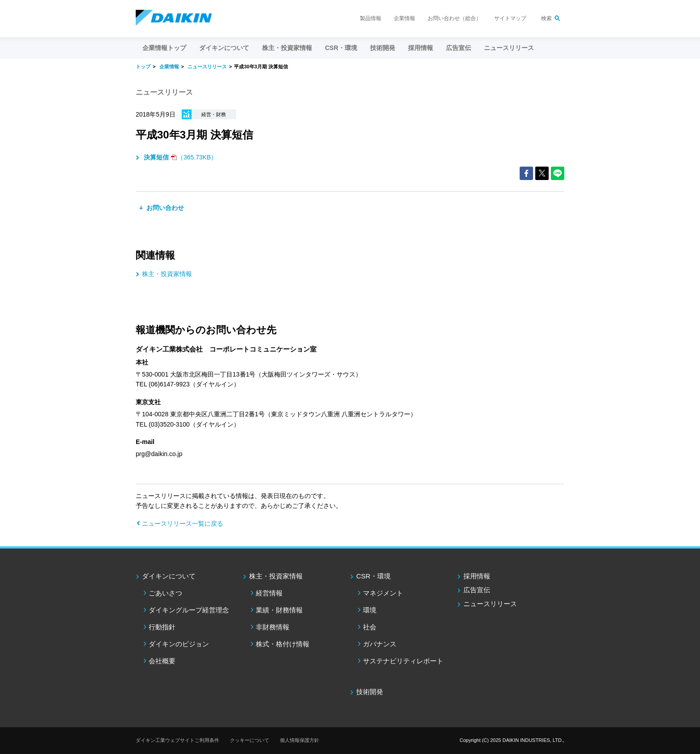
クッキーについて (250, 740)
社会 (370, 627)
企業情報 (404, 18)
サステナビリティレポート (403, 661)
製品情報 (371, 18)
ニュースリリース (509, 48)
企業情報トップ (164, 48)
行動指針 (162, 627)
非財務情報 (273, 627)
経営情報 (269, 593)
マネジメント (383, 593)
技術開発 (383, 48)
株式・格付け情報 (283, 644)
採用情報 (421, 48)
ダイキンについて (169, 576)
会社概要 (162, 661)
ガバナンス (380, 644)
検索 (546, 18)
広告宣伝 (477, 590)
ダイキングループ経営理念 (189, 610)
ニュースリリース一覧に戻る (183, 524)
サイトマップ (510, 18)
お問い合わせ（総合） (454, 18)
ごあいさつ (165, 593)
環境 (370, 610)
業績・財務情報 (279, 610)
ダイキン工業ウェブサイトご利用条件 (177, 740)
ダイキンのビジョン (179, 644)
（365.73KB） (179, 157)
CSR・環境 (373, 576)
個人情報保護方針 (300, 740)
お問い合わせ (164, 208)
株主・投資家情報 (167, 274)
